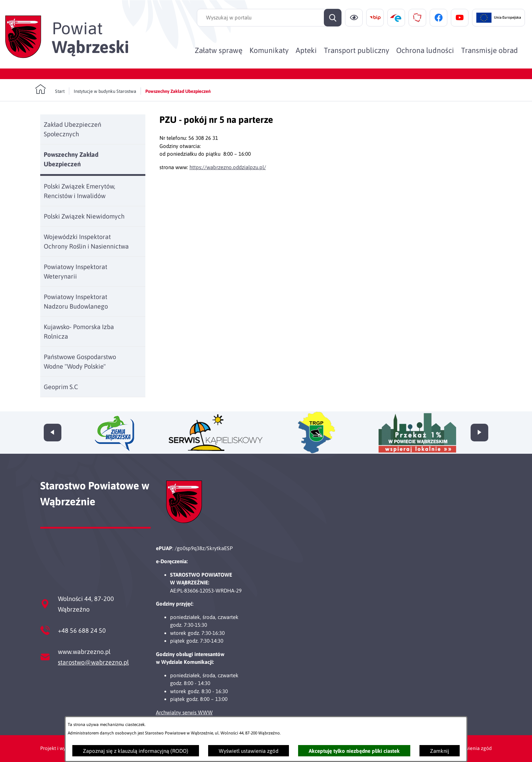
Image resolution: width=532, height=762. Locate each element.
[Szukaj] (333, 18)
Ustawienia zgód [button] (473, 748)
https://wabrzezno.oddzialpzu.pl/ (228, 167)
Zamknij (440, 751)
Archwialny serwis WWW (184, 712)
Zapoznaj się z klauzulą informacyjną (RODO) (136, 751)
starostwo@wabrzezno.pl (93, 662)
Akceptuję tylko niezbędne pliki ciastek (354, 751)
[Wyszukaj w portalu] (269, 18)
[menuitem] (219, 50)
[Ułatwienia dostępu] (354, 18)
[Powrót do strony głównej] (50, 89)
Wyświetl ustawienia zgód (249, 751)
